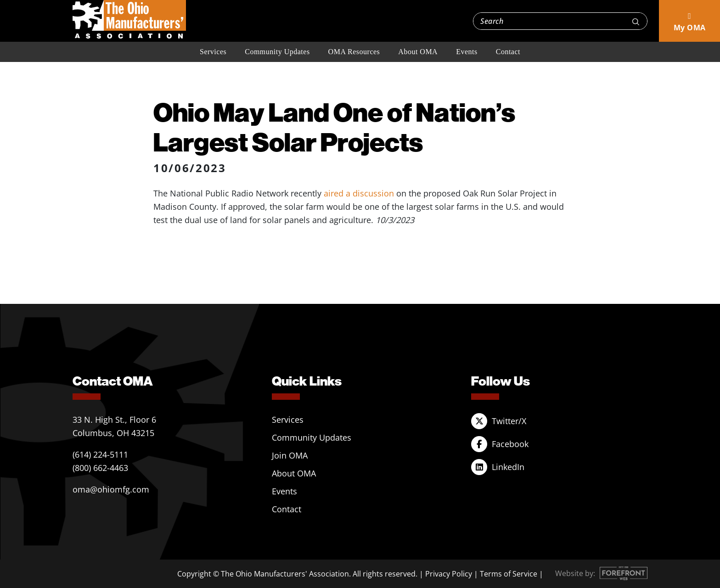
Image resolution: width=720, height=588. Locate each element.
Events (467, 52)
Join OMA (290, 455)
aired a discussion (359, 193)
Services (213, 52)
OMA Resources (354, 52)
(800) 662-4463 (100, 468)
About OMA (418, 52)
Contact (508, 52)
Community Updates (277, 52)
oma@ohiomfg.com (111, 489)
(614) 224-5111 (100, 454)
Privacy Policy (449, 574)
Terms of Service (509, 574)
